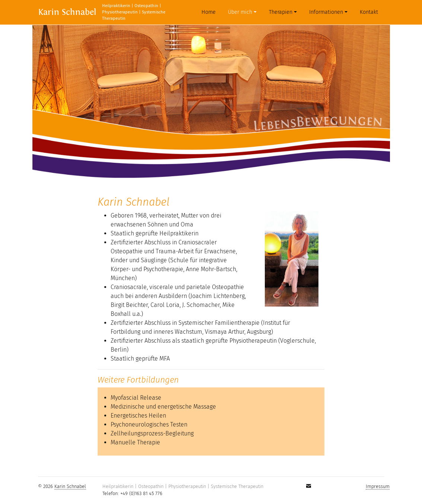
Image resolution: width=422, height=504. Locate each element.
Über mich (240, 12)
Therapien (281, 12)
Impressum (378, 486)
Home (210, 12)
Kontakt (369, 12)
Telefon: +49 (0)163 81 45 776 (132, 493)
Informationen (326, 12)
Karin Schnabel (67, 12)
